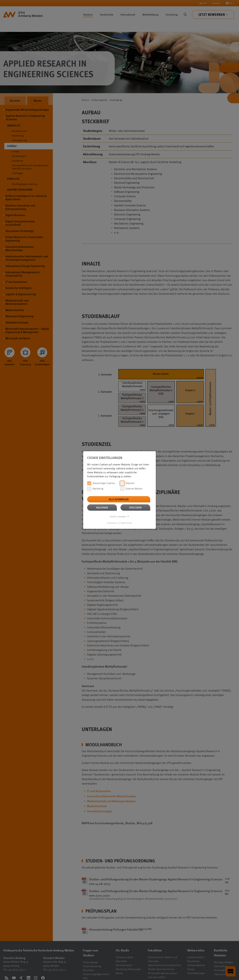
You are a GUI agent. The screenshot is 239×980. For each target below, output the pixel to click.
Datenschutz (126, 523)
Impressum (112, 523)
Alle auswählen (119, 499)
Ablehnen (102, 507)
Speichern (135, 507)
